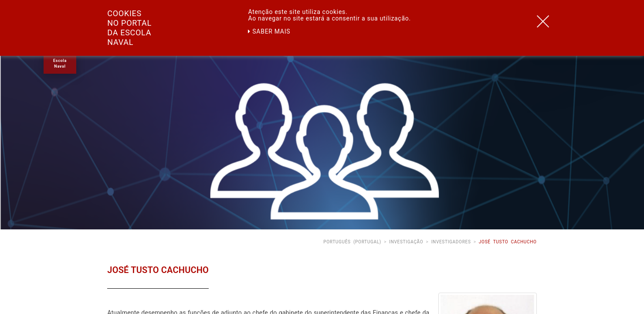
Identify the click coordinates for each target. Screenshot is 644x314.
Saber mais (269, 31)
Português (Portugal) (352, 242)
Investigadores (451, 242)
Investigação (406, 242)
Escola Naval (60, 63)
